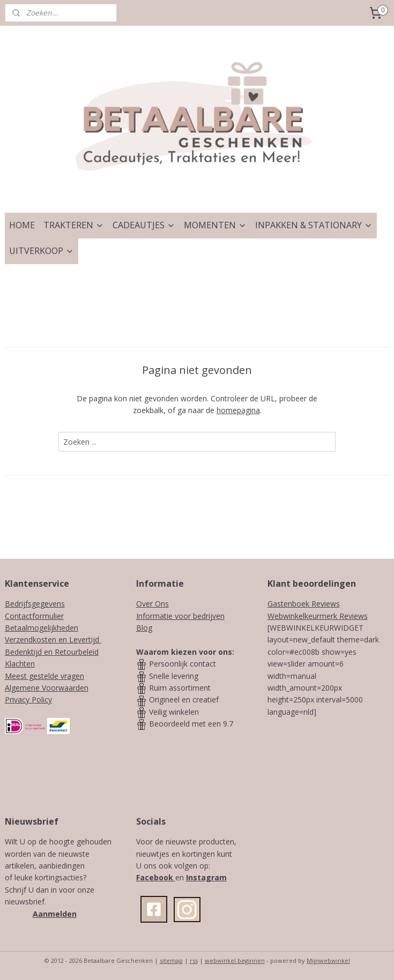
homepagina (238, 410)
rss (194, 960)
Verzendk (21, 639)
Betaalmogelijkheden (42, 628)
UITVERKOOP (42, 251)
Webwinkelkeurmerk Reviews (318, 616)
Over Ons (153, 604)
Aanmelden (55, 914)
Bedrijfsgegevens (35, 604)
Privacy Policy (28, 700)
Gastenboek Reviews (304, 604)
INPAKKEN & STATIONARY (314, 225)
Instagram (206, 877)
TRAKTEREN (74, 225)
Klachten (20, 664)
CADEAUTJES (144, 225)
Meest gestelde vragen (44, 676)
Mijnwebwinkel (328, 960)
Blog (144, 628)
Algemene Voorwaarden (47, 688)
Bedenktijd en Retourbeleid (52, 652)
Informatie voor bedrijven (180, 616)
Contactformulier (34, 616)
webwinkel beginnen (235, 960)
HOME (22, 225)
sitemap (171, 960)
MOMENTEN (215, 225)
